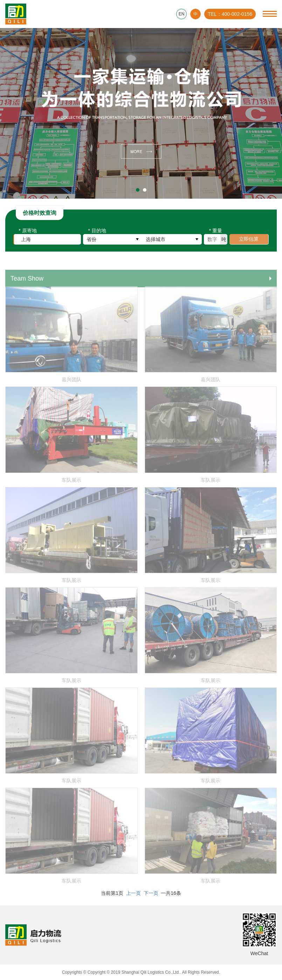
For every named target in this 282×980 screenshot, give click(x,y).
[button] (138, 190)
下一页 (151, 893)
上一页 (133, 893)
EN (182, 14)
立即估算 (249, 241)
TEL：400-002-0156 (230, 14)
